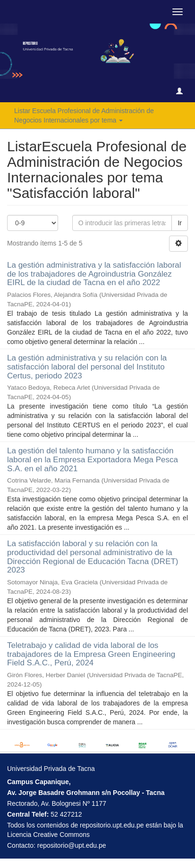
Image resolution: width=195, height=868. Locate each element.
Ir (180, 223)
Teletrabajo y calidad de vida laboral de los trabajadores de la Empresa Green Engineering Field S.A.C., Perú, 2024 (91, 654)
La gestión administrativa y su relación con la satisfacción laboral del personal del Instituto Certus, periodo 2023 (87, 367)
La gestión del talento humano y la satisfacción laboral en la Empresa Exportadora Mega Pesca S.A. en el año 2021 (93, 459)
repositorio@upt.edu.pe (72, 845)
